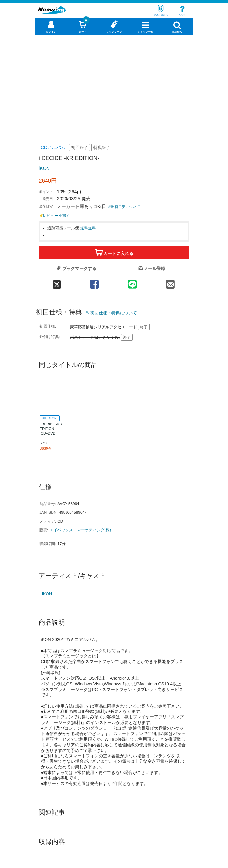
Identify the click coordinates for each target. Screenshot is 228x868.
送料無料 (88, 228)
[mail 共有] (170, 282)
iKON (44, 168)
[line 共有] (132, 282)
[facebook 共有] (94, 282)
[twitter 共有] (57, 282)
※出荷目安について (124, 207)
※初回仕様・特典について (111, 313)
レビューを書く (54, 215)
